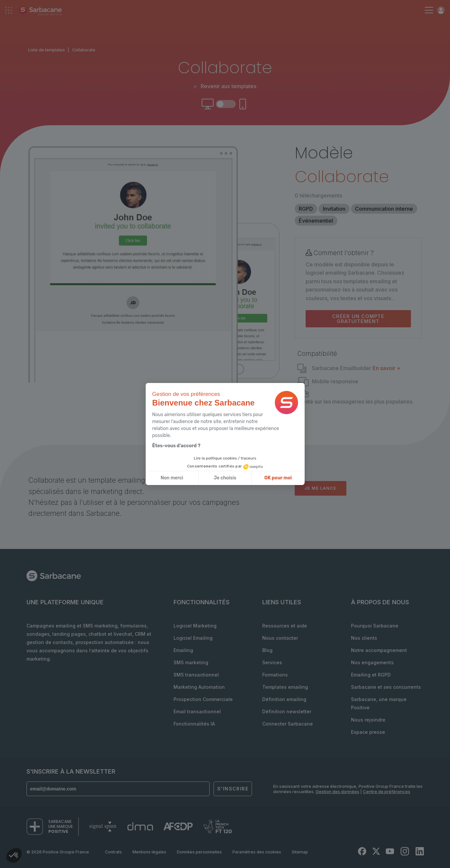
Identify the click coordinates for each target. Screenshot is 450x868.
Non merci (172, 478)
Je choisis (225, 478)
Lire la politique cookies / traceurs (225, 458)
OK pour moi (278, 478)
